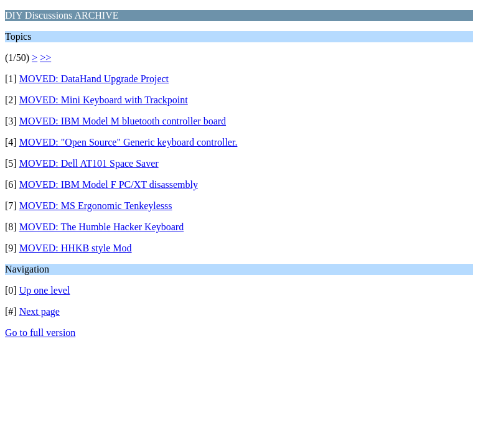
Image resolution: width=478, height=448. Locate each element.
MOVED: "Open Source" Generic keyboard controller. (129, 142)
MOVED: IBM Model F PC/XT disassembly (109, 184)
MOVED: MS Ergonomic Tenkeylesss (96, 206)
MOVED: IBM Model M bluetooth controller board (123, 121)
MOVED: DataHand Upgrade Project (94, 79)
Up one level (45, 290)
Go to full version (40, 333)
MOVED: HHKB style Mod (76, 248)
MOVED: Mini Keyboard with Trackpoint (104, 100)
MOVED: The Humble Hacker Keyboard (102, 227)
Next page (40, 311)
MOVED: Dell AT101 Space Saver (89, 163)
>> (45, 58)
